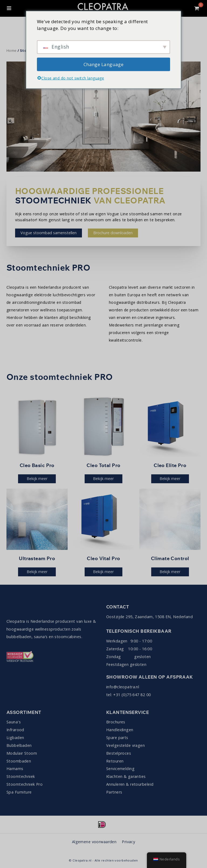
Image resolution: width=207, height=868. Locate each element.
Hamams (15, 769)
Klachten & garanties (126, 776)
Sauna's (14, 722)
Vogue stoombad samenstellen (49, 233)
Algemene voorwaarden (94, 842)
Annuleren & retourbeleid (130, 784)
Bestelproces (119, 753)
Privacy (128, 842)
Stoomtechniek (21, 776)
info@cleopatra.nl (123, 687)
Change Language (103, 64)
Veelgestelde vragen (125, 745)
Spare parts (117, 738)
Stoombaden (19, 761)
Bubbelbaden (19, 745)
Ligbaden (15, 738)
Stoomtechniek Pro (25, 784)
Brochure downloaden (113, 233)
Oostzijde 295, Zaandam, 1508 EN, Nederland (149, 617)
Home (12, 50)
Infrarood (15, 730)
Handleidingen (120, 730)
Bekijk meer (37, 479)
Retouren (115, 761)
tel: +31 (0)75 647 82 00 (128, 695)
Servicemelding (120, 769)
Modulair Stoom (22, 753)
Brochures (116, 722)
